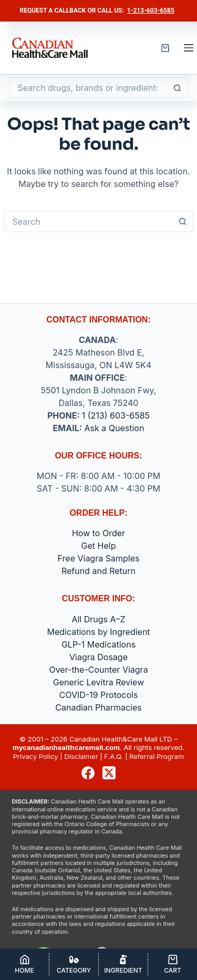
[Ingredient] (123, 964)
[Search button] (178, 88)
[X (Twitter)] (109, 773)
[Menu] (189, 48)
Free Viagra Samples (99, 558)
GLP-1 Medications (98, 644)
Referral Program (157, 756)
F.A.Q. (113, 756)
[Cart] (173, 964)
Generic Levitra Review (99, 682)
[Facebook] (88, 773)
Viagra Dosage (98, 657)
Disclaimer (81, 756)
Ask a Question (115, 428)
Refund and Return (98, 571)
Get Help (99, 546)
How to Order (98, 533)
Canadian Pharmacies (98, 707)
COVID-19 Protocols (99, 695)
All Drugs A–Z (98, 619)
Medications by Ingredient (98, 632)
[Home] (24, 964)
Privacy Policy (36, 756)
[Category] (74, 964)
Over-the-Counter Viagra (98, 670)
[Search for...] (88, 88)
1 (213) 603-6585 (116, 415)
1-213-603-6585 (151, 11)
